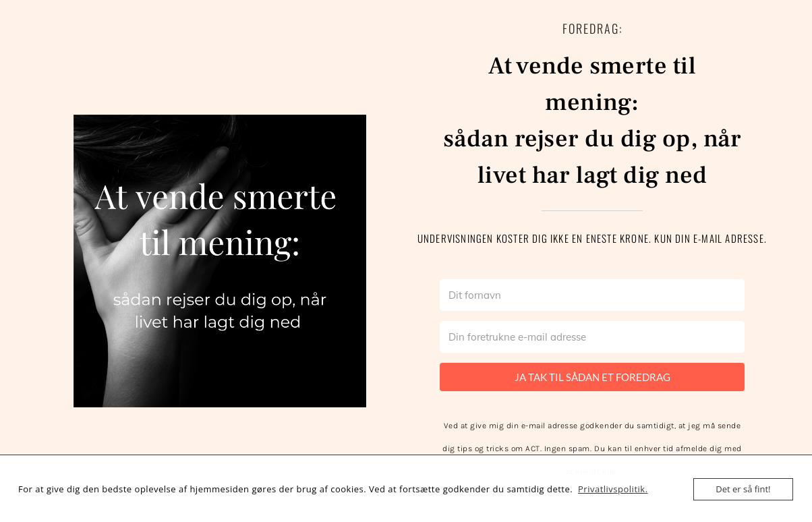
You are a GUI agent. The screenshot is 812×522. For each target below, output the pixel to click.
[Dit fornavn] (592, 295)
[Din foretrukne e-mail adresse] (592, 337)
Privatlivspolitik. (613, 489)
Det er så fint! (743, 489)
